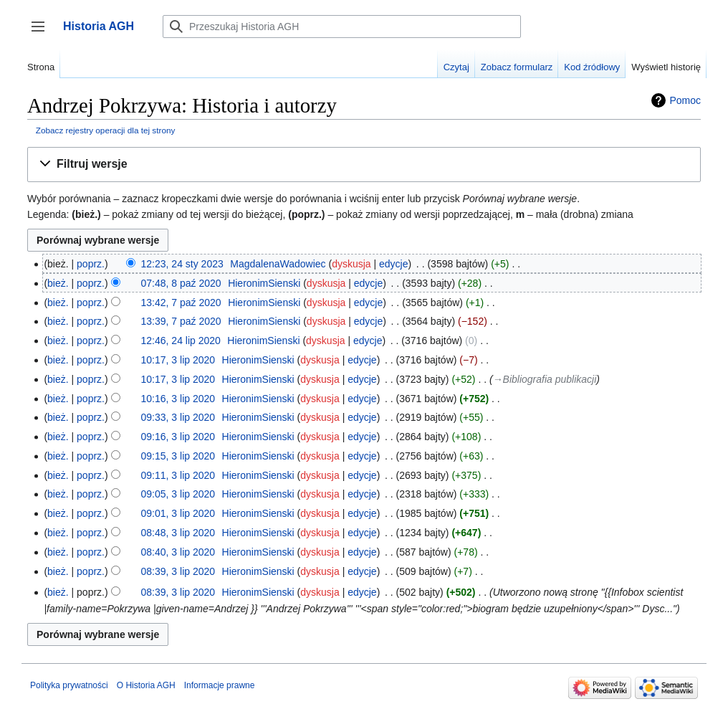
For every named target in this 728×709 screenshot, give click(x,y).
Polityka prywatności (69, 685)
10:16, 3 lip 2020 (178, 399)
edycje (393, 264)
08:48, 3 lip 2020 (178, 533)
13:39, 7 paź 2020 (181, 321)
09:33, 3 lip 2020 (178, 417)
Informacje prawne (220, 685)
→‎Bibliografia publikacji (545, 379)
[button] (364, 165)
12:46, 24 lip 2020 (181, 341)
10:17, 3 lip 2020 (178, 360)
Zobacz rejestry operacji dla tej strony (106, 130)
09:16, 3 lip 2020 (178, 437)
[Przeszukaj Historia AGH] (342, 27)
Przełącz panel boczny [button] (43, 33)
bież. (58, 283)
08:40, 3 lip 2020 (178, 552)
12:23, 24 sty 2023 (182, 264)
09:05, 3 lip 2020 (178, 494)
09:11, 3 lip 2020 (178, 475)
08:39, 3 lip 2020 (178, 571)
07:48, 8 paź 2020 (181, 283)
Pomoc (685, 100)
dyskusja (351, 264)
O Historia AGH (146, 685)
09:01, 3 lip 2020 (178, 513)
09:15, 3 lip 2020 (178, 456)
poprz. (91, 264)
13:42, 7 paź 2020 (181, 303)
